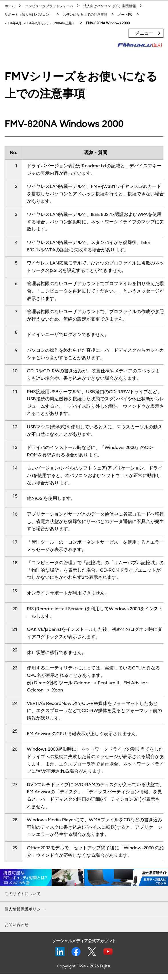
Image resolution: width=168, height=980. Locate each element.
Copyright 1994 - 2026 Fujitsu (84, 966)
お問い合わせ (17, 925)
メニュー (144, 33)
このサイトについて (23, 894)
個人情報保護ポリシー (25, 909)
